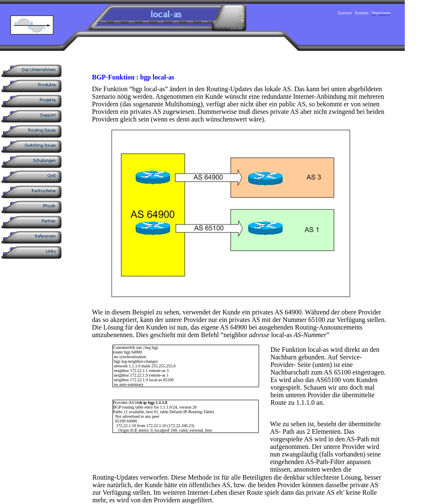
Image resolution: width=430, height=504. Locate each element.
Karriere (345, 13)
